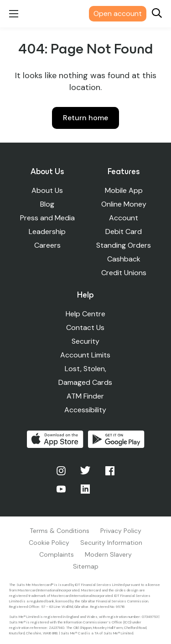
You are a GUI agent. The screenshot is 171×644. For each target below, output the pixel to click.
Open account (118, 13)
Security (85, 341)
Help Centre (85, 314)
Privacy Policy (121, 531)
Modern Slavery (108, 554)
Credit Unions (124, 273)
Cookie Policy (49, 543)
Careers (47, 245)
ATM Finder (85, 396)
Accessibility (85, 410)
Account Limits (85, 355)
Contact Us (85, 327)
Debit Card (124, 232)
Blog (47, 204)
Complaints (57, 554)
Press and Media (47, 218)
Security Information (111, 543)
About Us (47, 190)
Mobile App (124, 190)
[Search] (157, 14)
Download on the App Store (55, 439)
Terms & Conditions (60, 531)
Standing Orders (124, 245)
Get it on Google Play (116, 439)
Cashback (124, 259)
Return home (85, 118)
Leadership (47, 232)
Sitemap (86, 566)
